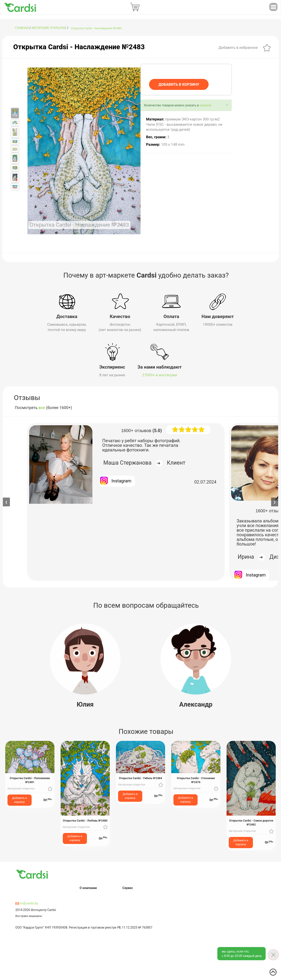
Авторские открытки (49, 28)
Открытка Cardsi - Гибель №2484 (141, 778)
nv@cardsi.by (27, 903)
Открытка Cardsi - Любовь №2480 (85, 820)
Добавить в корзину (20, 799)
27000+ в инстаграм (160, 375)
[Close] (227, 105)
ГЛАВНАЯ (22, 28)
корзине (205, 105)
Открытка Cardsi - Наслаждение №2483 (96, 28)
